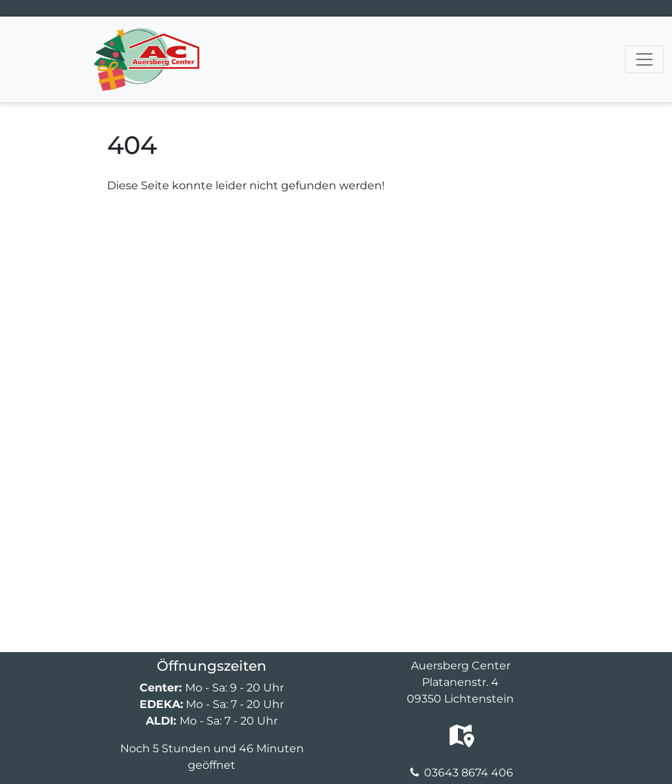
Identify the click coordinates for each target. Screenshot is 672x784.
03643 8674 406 (469, 773)
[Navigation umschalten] (644, 59)
